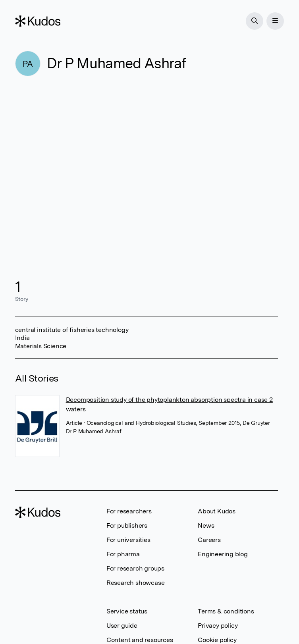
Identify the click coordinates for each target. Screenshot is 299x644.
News (206, 525)
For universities (128, 540)
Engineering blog (223, 554)
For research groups (135, 568)
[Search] (255, 21)
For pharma (123, 554)
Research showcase (136, 583)
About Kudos (217, 511)
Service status (127, 611)
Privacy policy (218, 626)
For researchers (129, 511)
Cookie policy (217, 640)
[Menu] (275, 21)
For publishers (127, 525)
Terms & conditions (226, 611)
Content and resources (140, 640)
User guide (122, 626)
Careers (209, 540)
